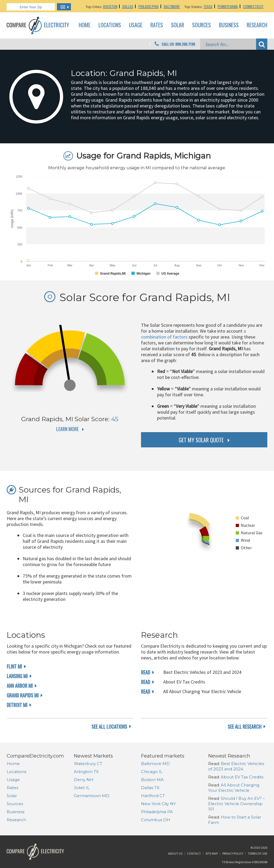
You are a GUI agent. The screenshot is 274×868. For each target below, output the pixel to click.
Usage (136, 25)
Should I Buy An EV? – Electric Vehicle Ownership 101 (237, 804)
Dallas (128, 6)
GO (63, 7)
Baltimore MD (155, 764)
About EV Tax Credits (242, 777)
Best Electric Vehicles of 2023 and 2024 (236, 766)
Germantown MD (92, 796)
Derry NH (84, 780)
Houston (110, 6)
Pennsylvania (228, 6)
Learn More (67, 429)
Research (257, 25)
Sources (201, 25)
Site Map (212, 853)
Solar (178, 25)
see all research (245, 727)
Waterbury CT (88, 764)
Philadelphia (149, 6)
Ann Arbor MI (20, 686)
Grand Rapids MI (23, 695)
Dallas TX (150, 788)
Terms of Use (258, 853)
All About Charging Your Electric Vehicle (234, 788)
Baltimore (172, 6)
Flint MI (14, 666)
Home (85, 25)
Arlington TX (86, 772)
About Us (175, 853)
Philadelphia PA (157, 812)
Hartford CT (153, 796)
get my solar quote (201, 440)
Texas (208, 6)
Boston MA (152, 780)
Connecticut (253, 6)
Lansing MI (17, 676)
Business (229, 25)
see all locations (109, 727)
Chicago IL (152, 772)
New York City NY (158, 804)
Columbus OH (156, 820)
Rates (157, 25)
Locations (110, 25)
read (146, 672)
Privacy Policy (233, 853)
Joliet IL (82, 788)
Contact (194, 853)
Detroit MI (17, 705)
